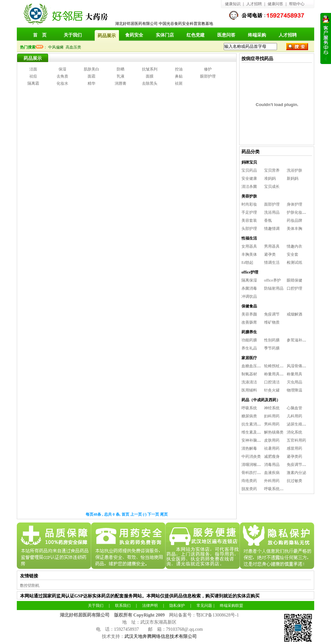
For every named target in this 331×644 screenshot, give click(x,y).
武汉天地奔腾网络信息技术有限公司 (161, 636)
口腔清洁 (272, 382)
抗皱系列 (150, 69)
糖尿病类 (249, 416)
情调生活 (272, 263)
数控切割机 (30, 585)
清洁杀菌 (249, 187)
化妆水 (62, 83)
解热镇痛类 (274, 432)
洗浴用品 (272, 212)
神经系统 (272, 408)
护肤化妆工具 (298, 212)
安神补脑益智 (253, 440)
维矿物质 (272, 322)
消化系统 (294, 432)
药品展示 (33, 58)
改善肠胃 (249, 322)
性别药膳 (272, 340)
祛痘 (33, 76)
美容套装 (249, 220)
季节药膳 (272, 348)
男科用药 (272, 424)
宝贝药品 (249, 170)
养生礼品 (249, 348)
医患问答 (226, 35)
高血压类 (74, 47)
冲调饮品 (249, 296)
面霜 (91, 76)
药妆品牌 (294, 220)
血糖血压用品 (253, 366)
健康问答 (275, 4)
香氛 (268, 220)
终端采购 (257, 35)
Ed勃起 (247, 263)
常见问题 (204, 606)
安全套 (293, 254)
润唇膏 (121, 83)
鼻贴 (179, 76)
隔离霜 (33, 83)
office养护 (272, 280)
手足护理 (249, 212)
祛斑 (179, 83)
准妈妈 (270, 178)
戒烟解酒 (294, 314)
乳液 (121, 76)
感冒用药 (294, 448)
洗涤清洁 (249, 382)
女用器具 (249, 246)
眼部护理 (208, 76)
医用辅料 (249, 390)
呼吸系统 (249, 408)
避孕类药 (294, 456)
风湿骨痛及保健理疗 (304, 366)
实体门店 (165, 35)
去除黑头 (150, 83)
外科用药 (272, 481)
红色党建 (196, 35)
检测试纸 (294, 263)
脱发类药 (249, 489)
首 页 (40, 35)
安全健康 (249, 178)
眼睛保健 (294, 280)
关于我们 (73, 35)
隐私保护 (177, 606)
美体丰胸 (294, 229)
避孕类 (270, 254)
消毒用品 (272, 465)
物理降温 (294, 390)
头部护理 (249, 229)
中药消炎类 (251, 456)
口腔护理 (294, 288)
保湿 (62, 69)
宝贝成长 (272, 187)
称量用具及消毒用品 (282, 374)
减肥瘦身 (272, 456)
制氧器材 (249, 374)
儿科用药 (294, 416)
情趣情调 (272, 229)
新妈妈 (293, 178)
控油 (179, 69)
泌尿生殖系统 (298, 424)
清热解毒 (249, 448)
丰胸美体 (249, 254)
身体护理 (294, 204)
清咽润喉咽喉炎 (255, 465)
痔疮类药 (249, 481)
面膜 (150, 76)
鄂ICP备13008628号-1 (217, 615)
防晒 (121, 69)
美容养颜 (249, 314)
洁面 (33, 69)
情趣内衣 (294, 246)
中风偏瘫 (57, 47)
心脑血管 (294, 408)
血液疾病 (272, 473)
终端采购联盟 (231, 606)
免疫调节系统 (298, 465)
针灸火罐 (272, 390)
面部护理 (272, 204)
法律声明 (150, 606)
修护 (208, 69)
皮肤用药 (272, 440)
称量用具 (294, 374)
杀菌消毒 (249, 288)
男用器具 (272, 246)
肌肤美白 (91, 69)
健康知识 (233, 4)
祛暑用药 (272, 448)
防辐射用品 (274, 288)
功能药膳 (249, 340)
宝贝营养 (272, 170)
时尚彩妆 (249, 204)
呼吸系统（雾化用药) (282, 489)
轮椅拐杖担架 (276, 366)
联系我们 (123, 606)
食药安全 (134, 35)
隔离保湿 (249, 280)
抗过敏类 (294, 481)
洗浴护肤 (294, 170)
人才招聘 (254, 4)
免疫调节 (272, 314)
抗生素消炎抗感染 (257, 424)
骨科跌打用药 (253, 473)
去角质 (62, 76)
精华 (91, 83)
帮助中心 (297, 4)
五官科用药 (296, 440)
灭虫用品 (294, 382)
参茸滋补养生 (298, 340)
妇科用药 (272, 416)
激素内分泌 (296, 473)
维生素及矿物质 (255, 432)
